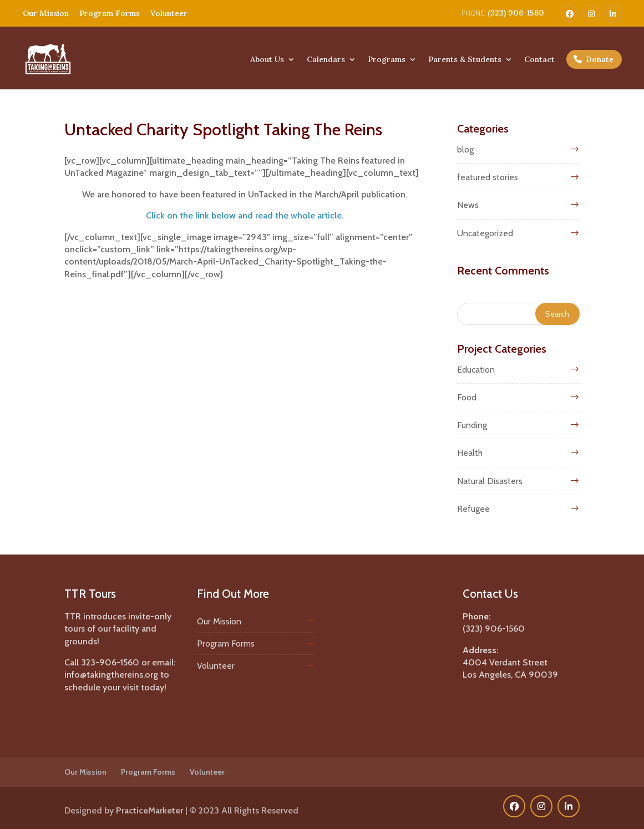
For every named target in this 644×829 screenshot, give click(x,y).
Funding (472, 425)
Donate (600, 59)
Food (467, 397)
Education (476, 370)
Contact (539, 60)
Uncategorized (485, 233)
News (468, 205)
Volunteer (169, 13)
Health (470, 453)
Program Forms (110, 13)
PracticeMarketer (149, 810)
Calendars (326, 60)
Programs (387, 60)
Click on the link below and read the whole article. (245, 215)
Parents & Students (465, 60)
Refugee (473, 509)
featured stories (488, 177)
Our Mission (46, 13)
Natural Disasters (490, 481)
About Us (267, 60)
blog (465, 149)
